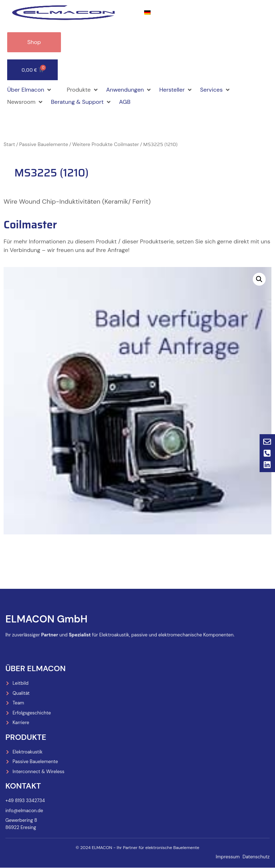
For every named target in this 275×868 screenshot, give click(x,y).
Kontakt (23, 786)
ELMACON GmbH (46, 619)
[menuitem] (147, 13)
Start (9, 144)
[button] (30, 90)
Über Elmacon (35, 668)
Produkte (26, 737)
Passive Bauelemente (44, 144)
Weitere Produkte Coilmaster (105, 144)
